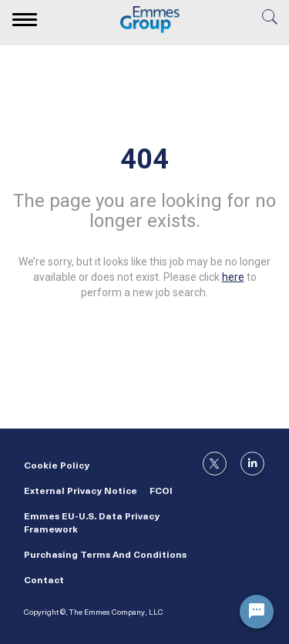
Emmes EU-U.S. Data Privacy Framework (92, 524)
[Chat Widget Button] (257, 612)
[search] (270, 22)
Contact (44, 581)
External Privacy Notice (81, 492)
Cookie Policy (57, 466)
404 (144, 159)
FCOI (161, 492)
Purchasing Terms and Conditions (105, 556)
